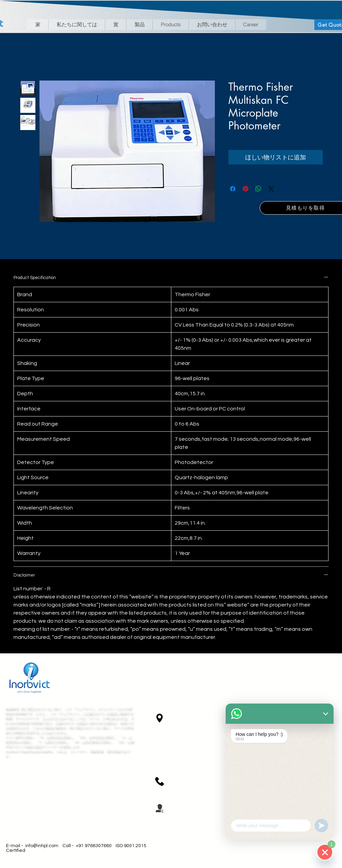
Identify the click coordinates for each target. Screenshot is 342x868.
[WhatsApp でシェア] (258, 189)
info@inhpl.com (42, 846)
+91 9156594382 (190, 778)
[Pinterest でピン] (246, 189)
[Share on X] (271, 189)
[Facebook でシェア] (233, 189)
